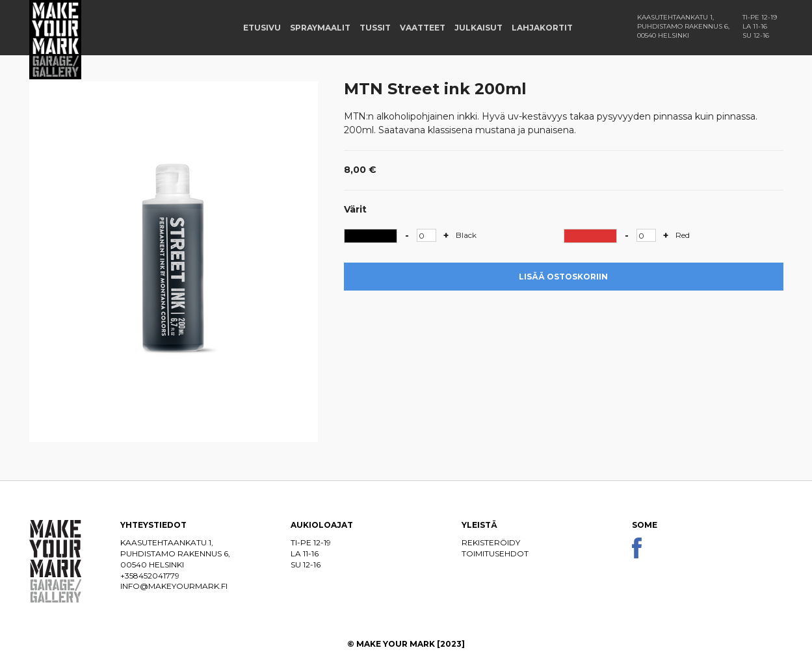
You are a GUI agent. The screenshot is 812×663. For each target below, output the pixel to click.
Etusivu (262, 28)
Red (683, 235)
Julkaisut (478, 28)
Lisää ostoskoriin (563, 277)
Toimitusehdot (495, 553)
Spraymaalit (320, 28)
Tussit (375, 28)
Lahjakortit (542, 28)
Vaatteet (423, 28)
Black (466, 235)
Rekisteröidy (491, 542)
